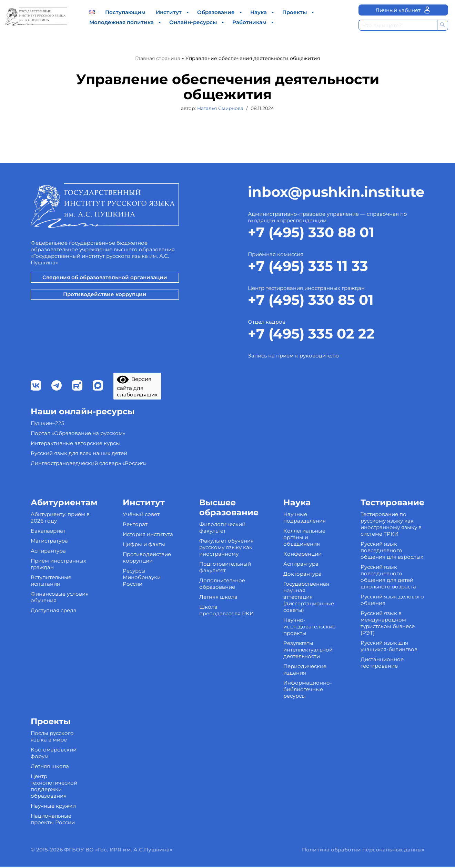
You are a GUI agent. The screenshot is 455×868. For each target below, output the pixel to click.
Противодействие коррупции (105, 329)
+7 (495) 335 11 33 (308, 301)
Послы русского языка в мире (52, 772)
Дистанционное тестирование (382, 698)
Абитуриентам (64, 538)
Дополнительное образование (222, 619)
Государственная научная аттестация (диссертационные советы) (309, 633)
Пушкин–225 (47, 459)
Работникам (249, 22)
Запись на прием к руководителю (293, 391)
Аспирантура (48, 587)
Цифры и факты (144, 580)
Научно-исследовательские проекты (309, 662)
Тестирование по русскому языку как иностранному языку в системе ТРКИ (391, 560)
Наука (259, 12)
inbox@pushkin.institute (336, 227)
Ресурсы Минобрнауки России (142, 613)
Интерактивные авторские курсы (75, 479)
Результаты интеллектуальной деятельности (308, 685)
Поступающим (125, 12)
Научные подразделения (305, 553)
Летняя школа (218, 633)
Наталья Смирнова (220, 109)
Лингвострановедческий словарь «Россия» (89, 499)
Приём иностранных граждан (58, 600)
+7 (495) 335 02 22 (311, 369)
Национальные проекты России (53, 855)
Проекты (295, 12)
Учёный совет (141, 550)
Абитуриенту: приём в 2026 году (60, 553)
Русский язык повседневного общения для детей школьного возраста (388, 613)
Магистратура (49, 577)
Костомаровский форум (54, 789)
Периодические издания (305, 705)
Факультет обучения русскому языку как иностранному (226, 583)
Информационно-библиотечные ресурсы (308, 725)
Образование (216, 12)
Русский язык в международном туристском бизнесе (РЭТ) (388, 659)
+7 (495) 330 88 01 (311, 267)
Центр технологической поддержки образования (54, 822)
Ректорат (135, 560)
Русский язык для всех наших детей (79, 489)
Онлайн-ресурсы (193, 22)
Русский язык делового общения (392, 636)
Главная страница (158, 58)
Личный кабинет (403, 10)
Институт (169, 12)
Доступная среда (54, 646)
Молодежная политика (122, 22)
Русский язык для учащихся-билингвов (389, 682)
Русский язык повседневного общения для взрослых (392, 586)
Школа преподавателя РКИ (226, 646)
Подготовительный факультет (225, 603)
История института (148, 570)
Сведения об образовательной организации (105, 312)
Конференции (302, 590)
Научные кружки (53, 842)
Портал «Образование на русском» (78, 469)
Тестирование (392, 538)
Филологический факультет (222, 563)
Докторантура (302, 610)
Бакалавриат (48, 567)
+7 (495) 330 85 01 (311, 335)
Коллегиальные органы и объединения (304, 573)
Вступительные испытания (51, 616)
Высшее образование (229, 543)
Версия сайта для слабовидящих (138, 422)
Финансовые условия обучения (60, 633)
